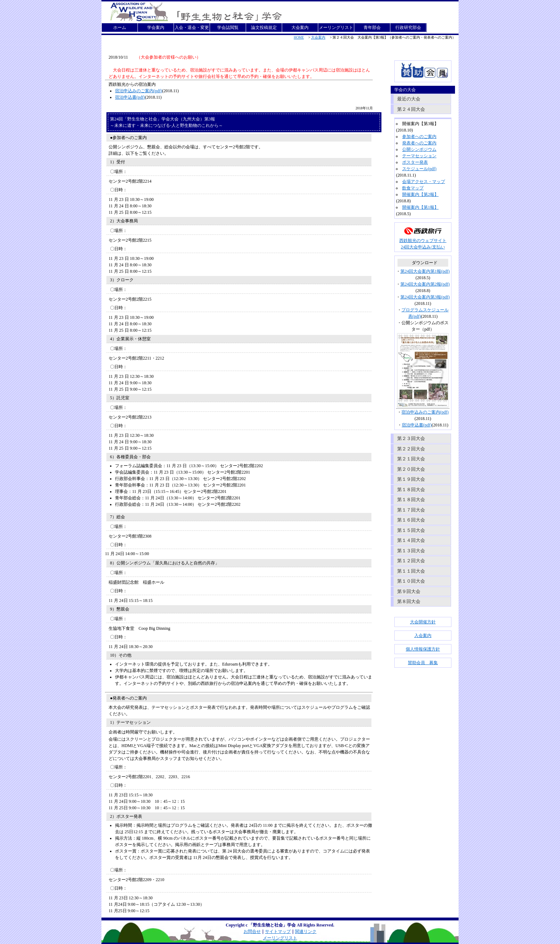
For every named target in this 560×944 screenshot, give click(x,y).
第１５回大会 (411, 530)
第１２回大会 (411, 561)
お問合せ (252, 931)
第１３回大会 (411, 551)
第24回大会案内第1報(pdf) (425, 271)
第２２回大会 (411, 449)
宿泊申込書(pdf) (130, 97)
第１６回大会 (411, 520)
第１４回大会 (411, 540)
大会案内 (300, 28)
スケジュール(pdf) (419, 169)
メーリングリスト (336, 28)
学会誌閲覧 (228, 28)
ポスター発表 (415, 162)
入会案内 (423, 636)
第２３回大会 (411, 438)
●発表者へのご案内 (128, 698)
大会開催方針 (423, 622)
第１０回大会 (411, 581)
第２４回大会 (411, 109)
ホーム (120, 28)
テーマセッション (419, 156)
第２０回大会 (411, 469)
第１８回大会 (411, 490)
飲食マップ (413, 188)
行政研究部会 (408, 28)
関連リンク (306, 931)
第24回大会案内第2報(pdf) (425, 284)
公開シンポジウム (419, 149)
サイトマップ (278, 931)
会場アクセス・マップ (424, 182)
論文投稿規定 (264, 28)
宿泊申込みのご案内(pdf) (139, 91)
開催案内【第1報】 (420, 207)
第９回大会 (409, 591)
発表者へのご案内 (419, 143)
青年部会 (372, 28)
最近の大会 (409, 99)
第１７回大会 (411, 510)
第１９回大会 (411, 479)
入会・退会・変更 (192, 28)
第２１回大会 (411, 459)
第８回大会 (409, 601)
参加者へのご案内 (419, 137)
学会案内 (156, 28)
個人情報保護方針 (423, 649)
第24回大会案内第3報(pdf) (425, 297)
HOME (299, 37)
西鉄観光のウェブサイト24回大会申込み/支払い (423, 241)
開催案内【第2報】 (420, 194)
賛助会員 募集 (423, 663)
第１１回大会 (411, 571)
